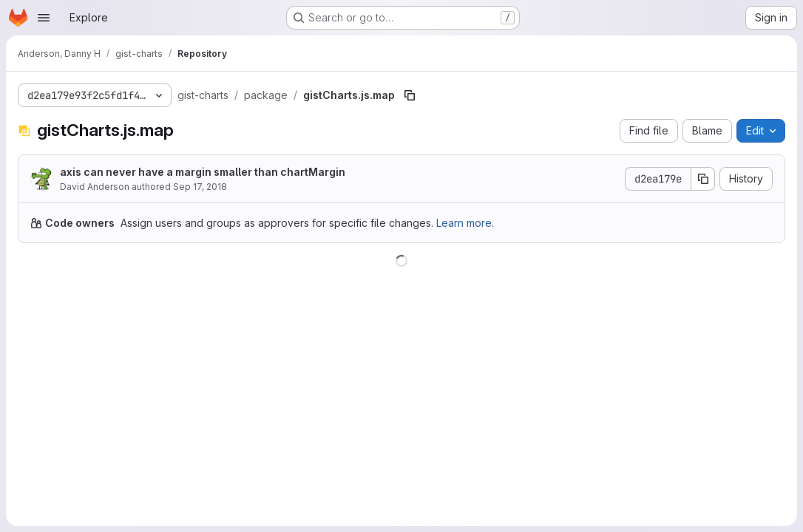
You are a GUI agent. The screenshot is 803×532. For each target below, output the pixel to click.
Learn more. (465, 223)
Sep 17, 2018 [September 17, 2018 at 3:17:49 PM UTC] (200, 187)
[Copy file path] (410, 95)
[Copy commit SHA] (703, 179)
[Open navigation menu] (44, 18)
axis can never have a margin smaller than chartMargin (203, 172)
